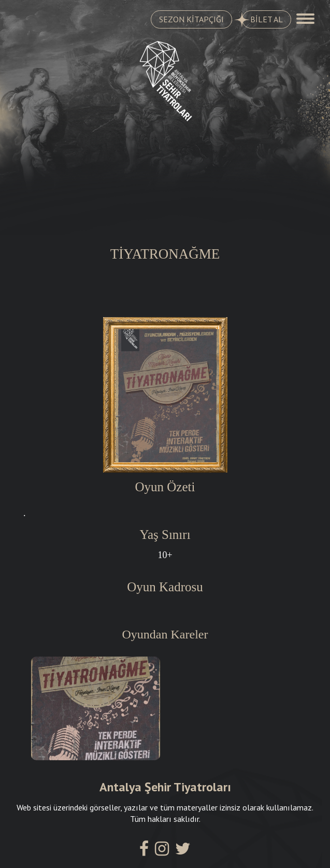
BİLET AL (262, 20)
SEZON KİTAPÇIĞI (191, 19)
